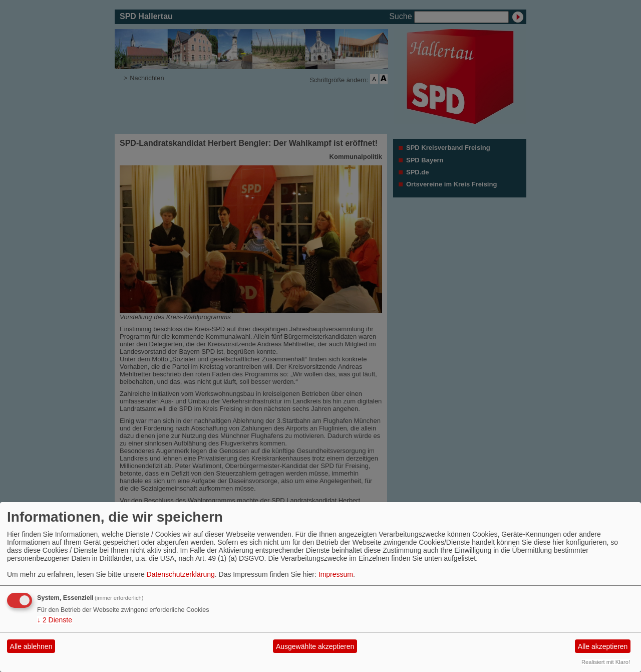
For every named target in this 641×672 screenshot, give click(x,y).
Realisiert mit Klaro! (606, 662)
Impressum (336, 574)
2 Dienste (55, 620)
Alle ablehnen (31, 646)
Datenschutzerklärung (181, 574)
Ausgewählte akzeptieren (315, 646)
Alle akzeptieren (603, 646)
